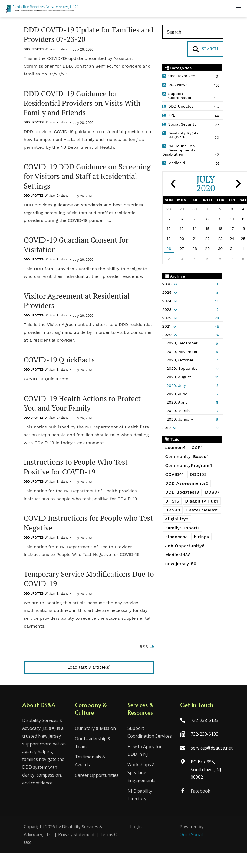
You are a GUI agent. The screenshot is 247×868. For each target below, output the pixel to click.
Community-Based (187, 456)
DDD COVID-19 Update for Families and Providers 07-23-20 (84, 35)
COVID (175, 474)
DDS (212, 492)
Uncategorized (182, 76)
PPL (172, 115)
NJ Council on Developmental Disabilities (180, 150)
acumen (176, 448)
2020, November (182, 352)
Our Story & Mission (96, 735)
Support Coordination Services (141, 743)
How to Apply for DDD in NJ (145, 765)
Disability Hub (202, 501)
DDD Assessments (187, 483)
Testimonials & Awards (91, 768)
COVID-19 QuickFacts (61, 364)
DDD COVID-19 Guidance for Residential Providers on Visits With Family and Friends (84, 104)
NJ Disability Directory (140, 810)
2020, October (180, 360)
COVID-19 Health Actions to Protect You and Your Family (85, 408)
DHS (172, 501)
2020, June (177, 394)
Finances (177, 537)
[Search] (193, 32)
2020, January (180, 419)
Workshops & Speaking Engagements (142, 787)
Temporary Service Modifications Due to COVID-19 (87, 586)
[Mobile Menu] (238, 9)
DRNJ (173, 510)
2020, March (178, 411)
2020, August (179, 377)
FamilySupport (182, 528)
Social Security (182, 124)
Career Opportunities (98, 782)
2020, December (182, 343)
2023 (167, 309)
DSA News (178, 85)
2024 (167, 301)
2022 (167, 318)
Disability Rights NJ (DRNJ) (183, 135)
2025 (167, 292)
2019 (167, 428)
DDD (198, 474)
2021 (167, 326)
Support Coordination (180, 96)
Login (136, 841)
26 (169, 249)
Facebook (200, 798)
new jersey (181, 564)
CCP (197, 448)
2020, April (177, 402)
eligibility (177, 519)
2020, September (183, 368)
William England (57, 50)
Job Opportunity (185, 546)
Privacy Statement (76, 849)
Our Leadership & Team (94, 750)
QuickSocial (191, 849)
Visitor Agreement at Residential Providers (79, 305)
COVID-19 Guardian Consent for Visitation (78, 248)
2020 (167, 335)
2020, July (176, 385)
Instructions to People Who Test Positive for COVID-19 (78, 472)
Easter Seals (202, 510)
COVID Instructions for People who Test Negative (83, 529)
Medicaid (177, 163)
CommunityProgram (189, 465)
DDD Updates (34, 50)
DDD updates (182, 492)
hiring (201, 537)
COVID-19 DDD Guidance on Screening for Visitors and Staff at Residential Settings (80, 179)
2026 (167, 284)
